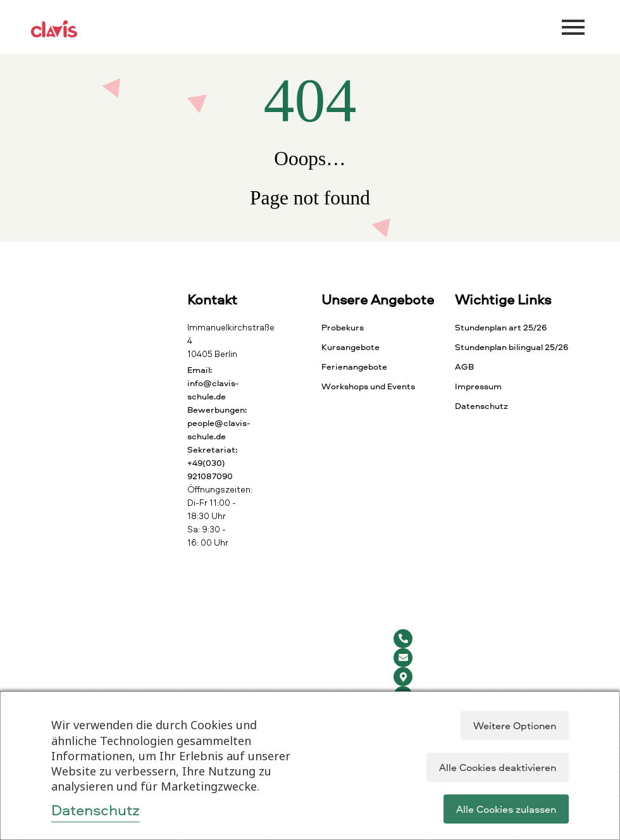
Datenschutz (96, 810)
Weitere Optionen (515, 725)
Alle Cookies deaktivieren (498, 767)
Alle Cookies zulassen (506, 809)
